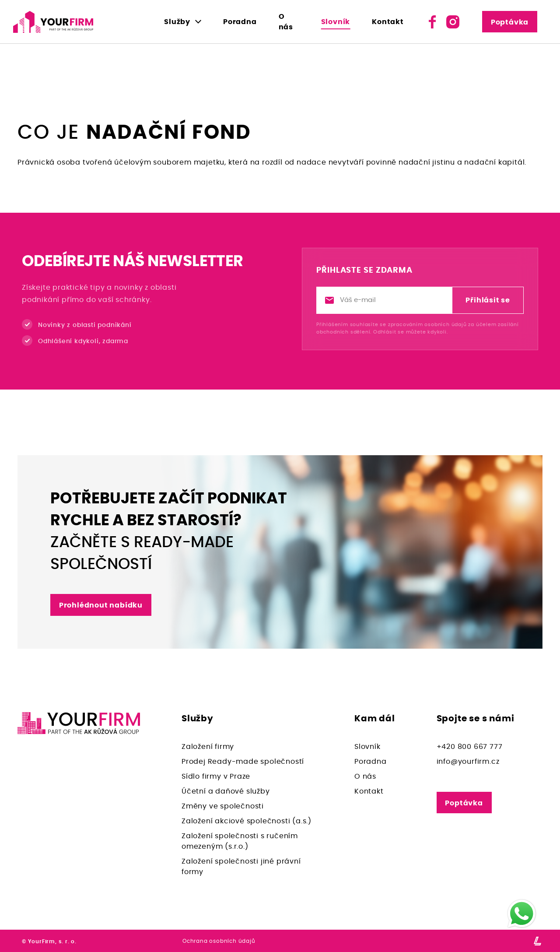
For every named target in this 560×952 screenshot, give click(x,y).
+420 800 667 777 (470, 747)
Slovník (337, 22)
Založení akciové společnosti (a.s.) (247, 821)
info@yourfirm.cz (468, 762)
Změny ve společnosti (223, 806)
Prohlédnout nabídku (101, 605)
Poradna (240, 22)
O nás (289, 22)
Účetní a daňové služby (226, 791)
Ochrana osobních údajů (219, 941)
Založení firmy (208, 747)
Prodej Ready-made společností (243, 762)
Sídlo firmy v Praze (216, 776)
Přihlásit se (488, 300)
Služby (177, 22)
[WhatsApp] (522, 914)
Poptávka (511, 22)
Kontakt (390, 22)
